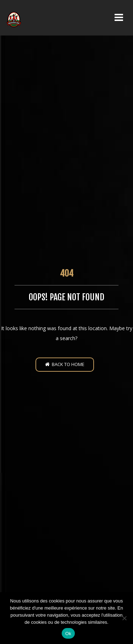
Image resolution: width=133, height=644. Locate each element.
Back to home (65, 364)
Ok (68, 634)
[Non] (124, 618)
